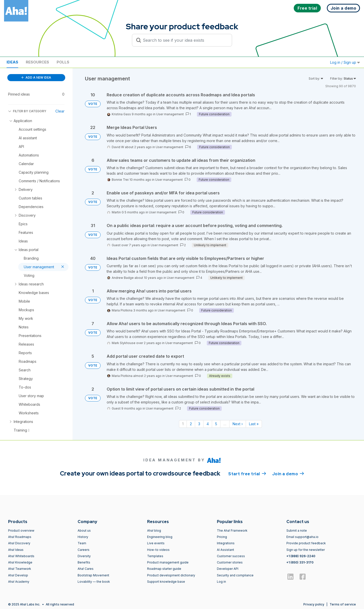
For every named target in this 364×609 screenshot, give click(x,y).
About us (84, 531)
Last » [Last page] (254, 424)
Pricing (222, 537)
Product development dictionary (171, 575)
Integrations (226, 543)
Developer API (228, 569)
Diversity (84, 556)
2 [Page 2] (191, 424)
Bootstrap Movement (93, 575)
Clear (60, 111)
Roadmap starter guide (164, 569)
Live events (156, 543)
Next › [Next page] (238, 424)
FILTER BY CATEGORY (27, 111)
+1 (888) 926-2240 (301, 556)
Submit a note (297, 531)
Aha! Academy (19, 582)
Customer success (231, 556)
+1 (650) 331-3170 (300, 562)
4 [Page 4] (208, 424)
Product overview (21, 531)
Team (82, 543)
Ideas (12, 62)
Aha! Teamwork (20, 569)
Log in (221, 582)
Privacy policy (314, 604)
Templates (155, 556)
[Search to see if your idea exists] (184, 40)
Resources (37, 62)
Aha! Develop (18, 575)
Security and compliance (235, 575)
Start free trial (247, 473)
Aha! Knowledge (20, 562)
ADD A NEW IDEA (36, 77)
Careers (84, 550)
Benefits (84, 562)
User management (170, 114)
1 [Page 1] (183, 424)
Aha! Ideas (16, 550)
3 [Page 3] (199, 424)
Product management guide (168, 562)
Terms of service (343, 604)
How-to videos (158, 550)
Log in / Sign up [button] (345, 62)
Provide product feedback (306, 543)
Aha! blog (154, 531)
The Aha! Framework (232, 531)
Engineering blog (160, 537)
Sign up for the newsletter (306, 550)
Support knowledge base (166, 582)
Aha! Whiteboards (21, 556)
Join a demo (288, 473)
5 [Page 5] (216, 424)
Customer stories (230, 562)
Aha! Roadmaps (20, 537)
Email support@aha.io (302, 537)
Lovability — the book (94, 582)
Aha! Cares (86, 569)
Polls (63, 62)
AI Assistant (225, 550)
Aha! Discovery (19, 543)
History (83, 537)
